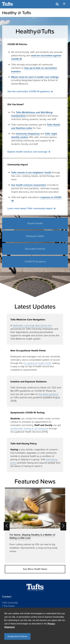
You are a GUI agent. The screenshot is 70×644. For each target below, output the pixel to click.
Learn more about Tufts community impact (30, 208)
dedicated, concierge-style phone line (32, 326)
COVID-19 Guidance (35, 262)
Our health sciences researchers (29, 185)
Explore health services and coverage (27, 152)
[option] (35, 525)
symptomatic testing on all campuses (29, 428)
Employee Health (35, 236)
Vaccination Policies (35, 249)
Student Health (35, 223)
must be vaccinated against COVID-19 (36, 57)
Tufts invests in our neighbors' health (31, 172)
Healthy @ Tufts (17, 13)
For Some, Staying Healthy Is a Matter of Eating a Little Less (32, 536)
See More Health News (35, 569)
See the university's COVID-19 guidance (29, 91)
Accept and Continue (17, 636)
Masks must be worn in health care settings (35, 77)
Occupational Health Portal (37, 363)
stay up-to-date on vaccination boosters (34, 70)
